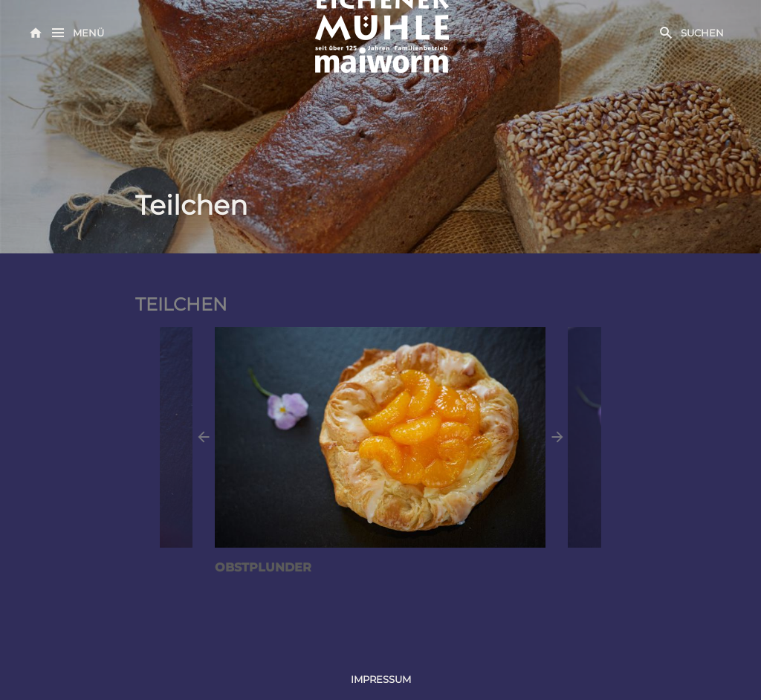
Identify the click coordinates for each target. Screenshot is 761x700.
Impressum (381, 679)
